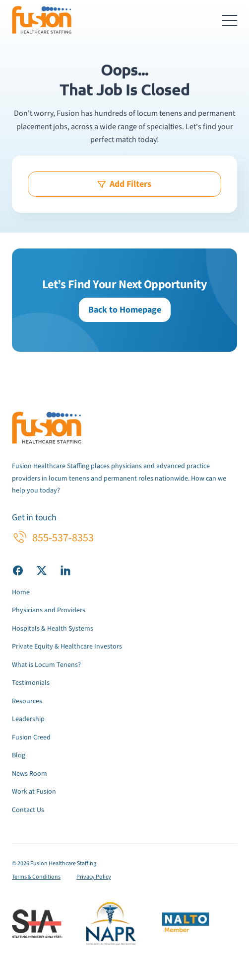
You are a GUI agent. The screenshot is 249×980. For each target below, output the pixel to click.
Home (21, 592)
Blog (19, 755)
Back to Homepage (125, 310)
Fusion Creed (31, 737)
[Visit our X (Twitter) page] (42, 570)
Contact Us (28, 810)
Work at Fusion (34, 792)
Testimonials (31, 683)
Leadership (28, 719)
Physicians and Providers (49, 610)
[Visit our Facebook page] (18, 570)
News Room (30, 774)
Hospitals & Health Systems (53, 629)
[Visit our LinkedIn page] (65, 570)
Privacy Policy (94, 877)
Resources (27, 701)
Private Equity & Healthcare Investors (67, 647)
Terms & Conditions (36, 877)
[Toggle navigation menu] (230, 20)
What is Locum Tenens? (46, 665)
